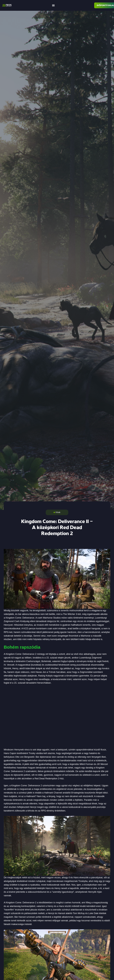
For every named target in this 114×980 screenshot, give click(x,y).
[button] (53, 5)
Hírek (58, 512)
